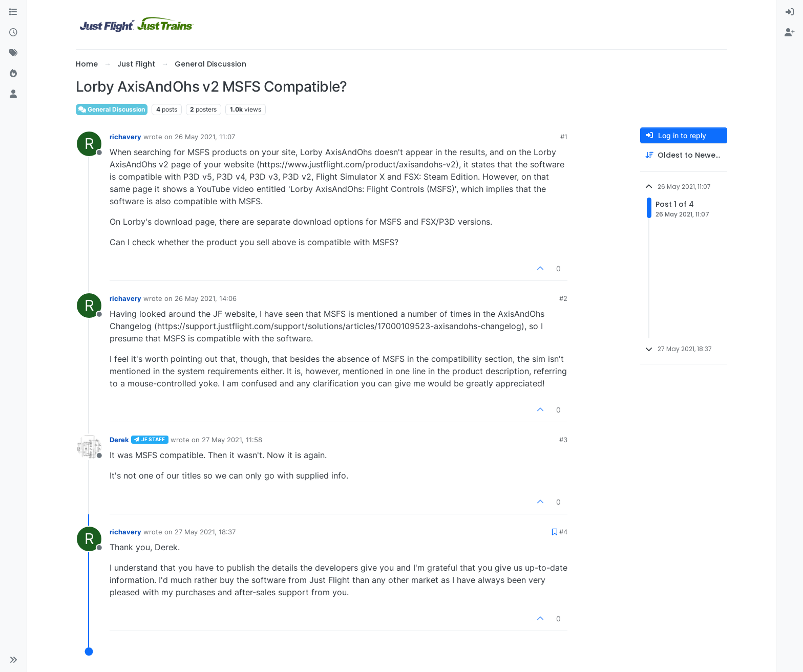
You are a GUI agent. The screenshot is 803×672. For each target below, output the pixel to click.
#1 (564, 137)
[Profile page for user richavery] (89, 144)
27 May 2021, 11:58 (232, 440)
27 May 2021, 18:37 (205, 532)
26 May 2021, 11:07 (205, 137)
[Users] (13, 94)
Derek (119, 440)
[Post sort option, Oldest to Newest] (684, 155)
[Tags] (13, 53)
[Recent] (13, 33)
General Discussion (112, 109)
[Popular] (13, 74)
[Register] (790, 33)
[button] (13, 660)
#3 (563, 440)
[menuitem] (790, 12)
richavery (125, 137)
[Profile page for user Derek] (89, 447)
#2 (563, 298)
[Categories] (13, 12)
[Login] (790, 12)
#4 (563, 532)
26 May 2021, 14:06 (206, 298)
